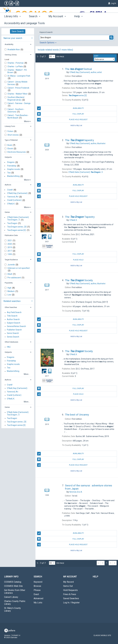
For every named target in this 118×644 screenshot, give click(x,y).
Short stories (13, 135)
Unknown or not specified (18, 268)
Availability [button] (9, 44)
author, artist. (86, 72)
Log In (113, 3)
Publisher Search (14, 330)
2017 (10, 251)
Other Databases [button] (11, 342)
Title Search (12, 316)
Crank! (10, 190)
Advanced (38, 598)
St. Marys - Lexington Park (19, 76)
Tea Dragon (12, 223)
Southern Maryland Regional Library (16, 98)
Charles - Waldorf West (18, 94)
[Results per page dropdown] (52, 56)
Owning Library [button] (11, 55)
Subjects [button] (8, 157)
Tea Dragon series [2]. (17, 230)
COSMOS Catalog (13, 582)
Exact (36, 594)
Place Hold (60, 260)
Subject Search (14, 323)
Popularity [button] (9, 283)
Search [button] (34, 23)
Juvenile (11, 265)
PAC (9, 347)
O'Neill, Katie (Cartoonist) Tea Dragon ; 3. (18, 219)
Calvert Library (11, 597)
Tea (9, 173)
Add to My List (76, 125)
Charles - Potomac (16, 63)
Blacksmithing (13, 176)
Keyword (38, 582)
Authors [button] (8, 185)
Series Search (13, 337)
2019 (10, 247)
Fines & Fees (70, 594)
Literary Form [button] (10, 126)
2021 (10, 241)
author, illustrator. (88, 143)
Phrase (37, 590)
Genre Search (13, 333)
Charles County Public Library (15, 603)
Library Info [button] (12, 23)
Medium (11, 291)
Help (95, 577)
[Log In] (109, 3)
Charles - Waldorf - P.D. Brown (17, 71)
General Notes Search (16, 326)
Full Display (61, 114)
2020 (10, 244)
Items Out (68, 586)
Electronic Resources (17, 152)
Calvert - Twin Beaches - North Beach (18, 117)
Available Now (14, 50)
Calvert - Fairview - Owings (19, 103)
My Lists (38, 603)
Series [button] (7, 212)
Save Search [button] (18, 31)
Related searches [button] (12, 301)
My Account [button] (57, 23)
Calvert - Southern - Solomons (16, 110)
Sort (96, 56)
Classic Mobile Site (102, 635)
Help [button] (78, 23)
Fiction (11, 131)
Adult (10, 274)
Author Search (13, 319)
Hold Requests (70, 590)
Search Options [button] (48, 43)
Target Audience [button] (11, 260)
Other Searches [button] (11, 307)
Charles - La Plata (15, 66)
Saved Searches (71, 598)
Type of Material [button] (11, 140)
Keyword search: (46, 32)
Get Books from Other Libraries (15, 592)
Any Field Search (14, 312)
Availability (60, 108)
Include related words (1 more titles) (55, 50)
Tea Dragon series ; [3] (17, 227)
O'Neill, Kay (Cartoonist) (17, 193)
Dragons (11, 162)
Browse (37, 586)
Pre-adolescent (14, 278)
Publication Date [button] (11, 235)
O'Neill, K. (11, 204)
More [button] (96, 23)
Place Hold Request (62, 120)
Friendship (12, 166)
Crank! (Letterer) (14, 200)
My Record (68, 582)
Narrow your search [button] (13, 38)
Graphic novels (14, 169)
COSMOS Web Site (13, 586)
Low (9, 295)
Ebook (10, 149)
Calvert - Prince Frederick (18, 88)
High (10, 288)
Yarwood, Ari (13, 197)
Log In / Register (71, 603)
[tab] (18, 38)
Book (10, 145)
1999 (10, 254)
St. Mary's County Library (12, 609)
